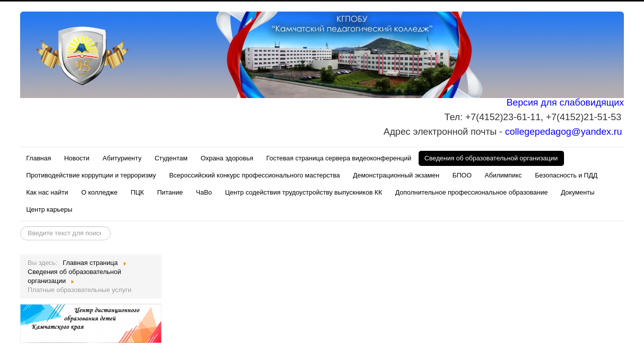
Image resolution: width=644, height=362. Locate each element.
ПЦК (138, 192)
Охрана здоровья (227, 158)
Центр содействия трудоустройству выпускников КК (303, 192)
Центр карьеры (49, 209)
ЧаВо (204, 192)
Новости (76, 158)
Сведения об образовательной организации (491, 158)
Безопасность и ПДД (566, 175)
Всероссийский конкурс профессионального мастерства (254, 175)
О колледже (100, 192)
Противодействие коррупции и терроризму (91, 175)
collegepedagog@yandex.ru (564, 131)
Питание (170, 192)
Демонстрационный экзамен (396, 175)
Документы (578, 192)
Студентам (171, 158)
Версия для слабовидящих (565, 102)
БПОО (462, 175)
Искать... (20, 227)
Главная (38, 158)
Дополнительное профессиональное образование (472, 192)
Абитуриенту (122, 158)
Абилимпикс (503, 175)
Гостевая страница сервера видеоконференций (339, 158)
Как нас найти (47, 192)
